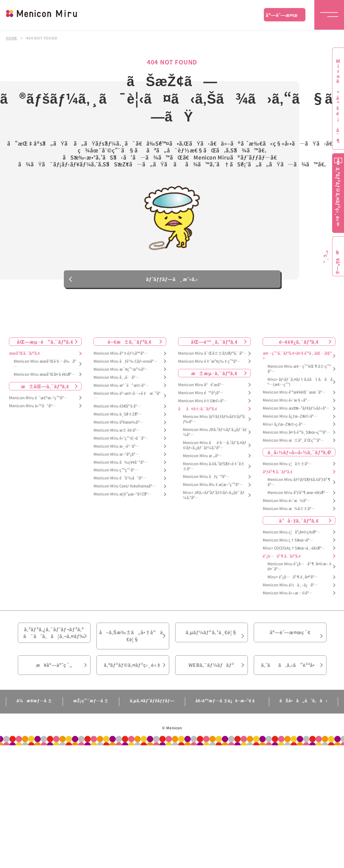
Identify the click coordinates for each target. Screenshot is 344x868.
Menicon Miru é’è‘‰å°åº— (120, 480)
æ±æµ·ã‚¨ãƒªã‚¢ (214, 374)
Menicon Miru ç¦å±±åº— (287, 465)
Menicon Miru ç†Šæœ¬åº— (288, 541)
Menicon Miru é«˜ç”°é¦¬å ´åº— (121, 439)
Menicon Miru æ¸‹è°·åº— (116, 448)
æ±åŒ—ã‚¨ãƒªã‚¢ (45, 387)
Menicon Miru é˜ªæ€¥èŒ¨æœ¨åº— (294, 394)
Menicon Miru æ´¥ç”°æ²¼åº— (121, 371)
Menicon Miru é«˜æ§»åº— (287, 402)
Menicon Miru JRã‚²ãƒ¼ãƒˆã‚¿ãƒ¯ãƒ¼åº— (215, 434)
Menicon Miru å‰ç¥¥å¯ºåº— (121, 464)
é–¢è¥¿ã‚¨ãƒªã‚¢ (299, 343)
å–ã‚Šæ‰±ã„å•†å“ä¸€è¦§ (133, 637)
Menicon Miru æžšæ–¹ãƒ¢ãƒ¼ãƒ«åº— (296, 410)
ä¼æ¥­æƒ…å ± (34, 703)
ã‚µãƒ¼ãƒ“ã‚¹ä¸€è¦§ (211, 634)
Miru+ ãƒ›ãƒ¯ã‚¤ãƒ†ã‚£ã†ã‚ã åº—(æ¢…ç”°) (300, 383)
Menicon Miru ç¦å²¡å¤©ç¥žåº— (291, 533)
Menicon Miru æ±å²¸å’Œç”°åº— (293, 442)
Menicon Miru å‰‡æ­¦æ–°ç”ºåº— (213, 486)
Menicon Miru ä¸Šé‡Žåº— (118, 416)
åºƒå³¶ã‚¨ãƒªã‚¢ (278, 473)
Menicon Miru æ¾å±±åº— (289, 510)
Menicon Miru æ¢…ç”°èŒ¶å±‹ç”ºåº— (299, 370)
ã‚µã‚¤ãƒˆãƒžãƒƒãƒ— (152, 703)
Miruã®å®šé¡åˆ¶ (338, 101)
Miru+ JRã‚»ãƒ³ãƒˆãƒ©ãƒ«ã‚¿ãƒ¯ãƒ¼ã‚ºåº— (214, 497)
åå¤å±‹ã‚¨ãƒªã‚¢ (198, 410)
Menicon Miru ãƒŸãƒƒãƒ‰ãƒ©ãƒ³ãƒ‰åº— (214, 421)
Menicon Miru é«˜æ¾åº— (287, 502)
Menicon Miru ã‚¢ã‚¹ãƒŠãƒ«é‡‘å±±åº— (214, 468)
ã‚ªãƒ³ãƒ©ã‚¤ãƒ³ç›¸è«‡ (133, 667)
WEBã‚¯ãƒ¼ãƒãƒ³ (211, 667)
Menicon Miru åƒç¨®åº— (206, 478)
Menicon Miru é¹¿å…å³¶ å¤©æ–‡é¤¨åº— (300, 568)
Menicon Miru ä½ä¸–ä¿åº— (290, 586)
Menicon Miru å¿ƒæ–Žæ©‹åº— (290, 418)
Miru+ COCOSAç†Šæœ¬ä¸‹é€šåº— (294, 549)
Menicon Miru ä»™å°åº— (32, 407)
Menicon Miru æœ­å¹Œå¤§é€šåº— (44, 376)
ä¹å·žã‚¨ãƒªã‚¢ (299, 522)
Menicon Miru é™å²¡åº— (201, 394)
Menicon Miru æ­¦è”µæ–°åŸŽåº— (123, 495)
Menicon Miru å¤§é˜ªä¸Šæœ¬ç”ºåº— (296, 434)
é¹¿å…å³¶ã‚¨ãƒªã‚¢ (282, 557)
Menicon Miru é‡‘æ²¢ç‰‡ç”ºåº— (209, 363)
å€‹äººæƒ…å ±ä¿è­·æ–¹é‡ (227, 703)
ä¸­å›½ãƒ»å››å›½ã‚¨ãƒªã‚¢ (299, 453)
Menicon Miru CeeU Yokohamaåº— (125, 488)
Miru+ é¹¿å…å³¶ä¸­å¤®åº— (293, 579)
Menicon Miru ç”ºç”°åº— (116, 472)
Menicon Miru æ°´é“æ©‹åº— (121, 387)
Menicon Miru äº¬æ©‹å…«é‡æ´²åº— (127, 397)
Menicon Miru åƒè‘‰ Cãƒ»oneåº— (125, 363)
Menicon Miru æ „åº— (203, 457)
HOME (12, 38)
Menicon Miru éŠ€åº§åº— (117, 408)
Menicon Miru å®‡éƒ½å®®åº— (121, 355)
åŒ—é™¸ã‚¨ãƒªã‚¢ (214, 343)
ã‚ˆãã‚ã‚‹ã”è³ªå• (290, 667)
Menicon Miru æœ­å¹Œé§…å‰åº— (45, 365)
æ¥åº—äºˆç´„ (54, 667)
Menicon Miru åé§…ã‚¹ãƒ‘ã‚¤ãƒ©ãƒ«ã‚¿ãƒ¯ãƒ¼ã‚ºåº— (214, 446)
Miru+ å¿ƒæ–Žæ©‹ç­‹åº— (284, 426)
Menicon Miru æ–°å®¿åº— (116, 456)
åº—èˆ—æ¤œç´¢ (282, 16)
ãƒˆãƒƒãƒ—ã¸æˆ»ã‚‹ (172, 280)
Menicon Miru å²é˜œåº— (201, 386)
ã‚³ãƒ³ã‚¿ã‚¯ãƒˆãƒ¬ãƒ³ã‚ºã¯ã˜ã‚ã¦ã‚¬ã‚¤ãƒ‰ (54, 634)
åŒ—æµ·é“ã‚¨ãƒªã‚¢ (45, 343)
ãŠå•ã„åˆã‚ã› (304, 703)
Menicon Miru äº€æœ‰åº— (118, 423)
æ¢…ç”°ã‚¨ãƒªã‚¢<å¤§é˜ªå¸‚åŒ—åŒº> (297, 357)
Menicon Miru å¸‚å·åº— (116, 379)
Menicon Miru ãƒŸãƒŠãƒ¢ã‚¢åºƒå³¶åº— (299, 484)
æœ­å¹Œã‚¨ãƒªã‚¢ (24, 355)
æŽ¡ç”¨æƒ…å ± (91, 703)
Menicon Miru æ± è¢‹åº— (117, 431)
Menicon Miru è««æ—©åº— (288, 594)
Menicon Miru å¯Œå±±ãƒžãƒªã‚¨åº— (212, 355)
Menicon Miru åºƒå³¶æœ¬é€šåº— (298, 494)
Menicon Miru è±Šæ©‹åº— (203, 402)
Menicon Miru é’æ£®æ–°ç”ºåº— (38, 399)
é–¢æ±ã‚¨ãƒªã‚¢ (130, 343)
